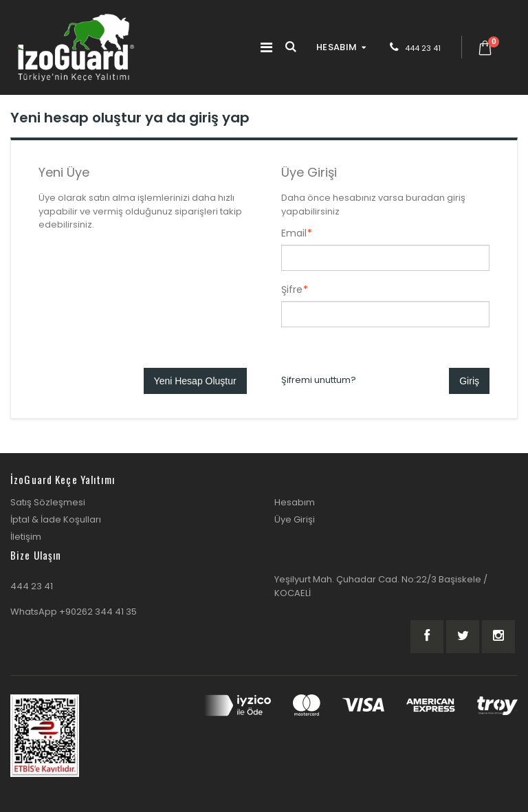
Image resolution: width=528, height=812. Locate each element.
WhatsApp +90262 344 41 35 (74, 612)
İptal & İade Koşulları (56, 519)
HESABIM (337, 47)
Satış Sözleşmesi (48, 502)
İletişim (26, 537)
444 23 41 (423, 48)
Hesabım (295, 502)
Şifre (292, 289)
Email (294, 233)
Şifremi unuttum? (319, 380)
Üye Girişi (295, 519)
